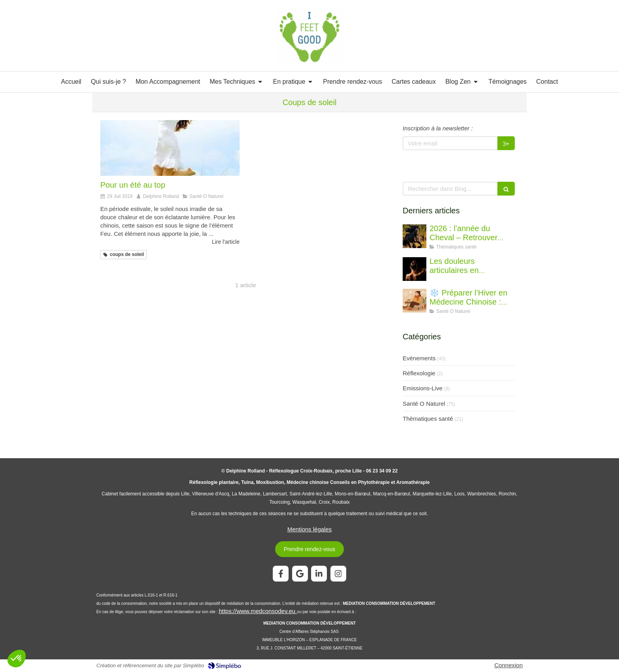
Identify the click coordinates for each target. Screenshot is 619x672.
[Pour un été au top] (170, 148)
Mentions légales (310, 529)
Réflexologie (419, 373)
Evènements (419, 358)
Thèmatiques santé (428, 419)
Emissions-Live (423, 388)
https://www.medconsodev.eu (258, 611)
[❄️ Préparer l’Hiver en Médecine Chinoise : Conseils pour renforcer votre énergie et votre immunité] (415, 301)
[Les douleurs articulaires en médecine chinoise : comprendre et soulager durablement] (415, 269)
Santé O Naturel (424, 404)
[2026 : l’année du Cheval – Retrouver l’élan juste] (415, 236)
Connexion (508, 665)
